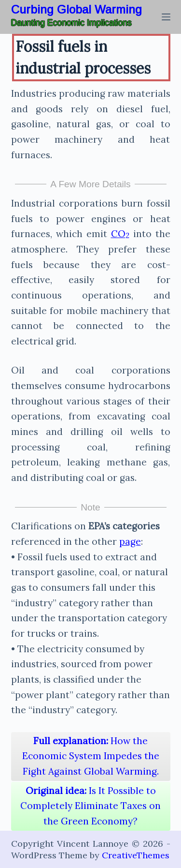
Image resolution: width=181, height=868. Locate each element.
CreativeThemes (136, 855)
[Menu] (166, 17)
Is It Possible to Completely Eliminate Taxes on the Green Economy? (90, 806)
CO (120, 234)
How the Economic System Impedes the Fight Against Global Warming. (91, 756)
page (130, 541)
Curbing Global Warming (77, 9)
